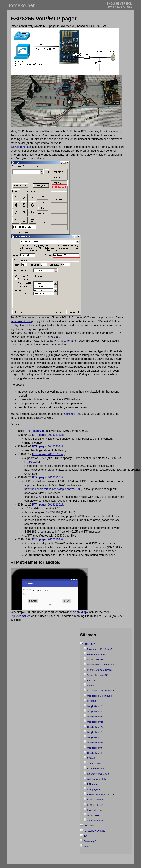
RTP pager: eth (95, 789)
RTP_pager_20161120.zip (48, 505)
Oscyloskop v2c (95, 722)
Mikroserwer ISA (95, 660)
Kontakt (87, 846)
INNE (86, 836)
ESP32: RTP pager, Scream (101, 795)
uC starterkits (94, 815)
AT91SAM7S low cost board (101, 691)
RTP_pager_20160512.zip (48, 454)
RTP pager (93, 784)
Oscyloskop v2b (95, 717)
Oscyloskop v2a (95, 711)
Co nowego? (90, 841)
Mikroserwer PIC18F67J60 (100, 665)
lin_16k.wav (32, 462)
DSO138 (91, 701)
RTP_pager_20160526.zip (48, 477)
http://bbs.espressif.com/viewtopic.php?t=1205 (53, 489)
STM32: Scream (95, 800)
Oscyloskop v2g (95, 743)
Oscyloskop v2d (95, 727)
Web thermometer (96, 654)
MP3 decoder (62, 341)
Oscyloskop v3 (94, 748)
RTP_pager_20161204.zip (48, 539)
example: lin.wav (22, 321)
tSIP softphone (20, 147)
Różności (92, 758)
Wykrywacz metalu (96, 779)
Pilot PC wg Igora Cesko (99, 670)
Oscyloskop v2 (94, 706)
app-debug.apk (79, 612)
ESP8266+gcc (72, 414)
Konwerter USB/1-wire (98, 774)
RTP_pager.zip (35, 431)
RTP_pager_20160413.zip (48, 435)
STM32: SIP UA (95, 805)
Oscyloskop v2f (95, 737)
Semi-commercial (96, 820)
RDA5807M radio (96, 769)
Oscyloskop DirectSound (99, 696)
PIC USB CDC (94, 680)
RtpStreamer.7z (20, 616)
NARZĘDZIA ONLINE (94, 831)
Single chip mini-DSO (98, 675)
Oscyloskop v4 (94, 753)
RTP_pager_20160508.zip (48, 446)
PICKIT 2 (92, 685)
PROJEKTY (90, 644)
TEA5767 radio (95, 763)
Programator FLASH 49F (100, 649)
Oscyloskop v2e (95, 732)
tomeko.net (22, 5)
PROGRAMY (90, 826)
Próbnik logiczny (95, 810)
